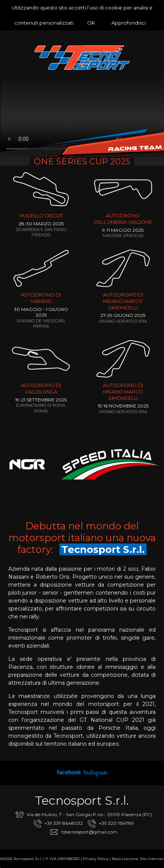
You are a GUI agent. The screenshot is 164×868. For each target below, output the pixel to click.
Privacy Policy (96, 859)
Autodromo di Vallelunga (41, 389)
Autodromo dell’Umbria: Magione (123, 219)
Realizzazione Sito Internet (138, 859)
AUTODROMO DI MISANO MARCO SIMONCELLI (123, 301)
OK (91, 23)
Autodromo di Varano (41, 298)
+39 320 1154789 (116, 823)
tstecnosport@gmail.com (89, 832)
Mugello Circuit (41, 216)
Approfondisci (129, 23)
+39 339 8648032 (64, 823)
